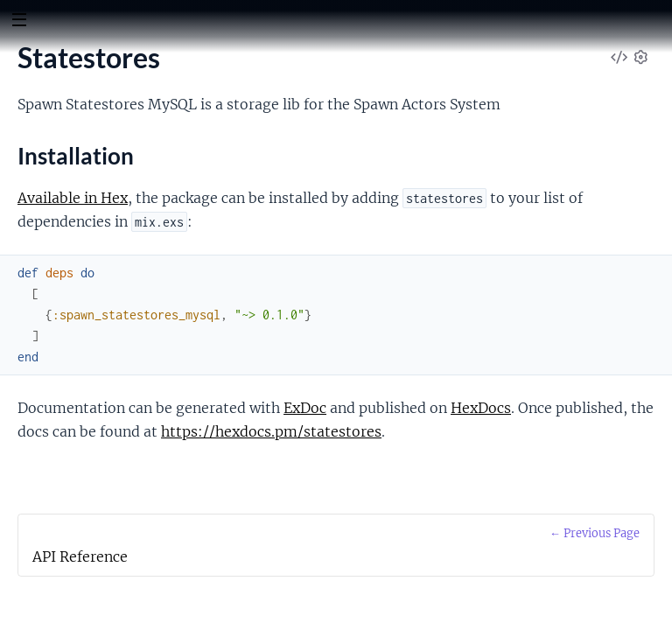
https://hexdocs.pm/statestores (271, 431)
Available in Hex (73, 198)
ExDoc (305, 408)
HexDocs (481, 408)
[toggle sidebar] (19, 22)
